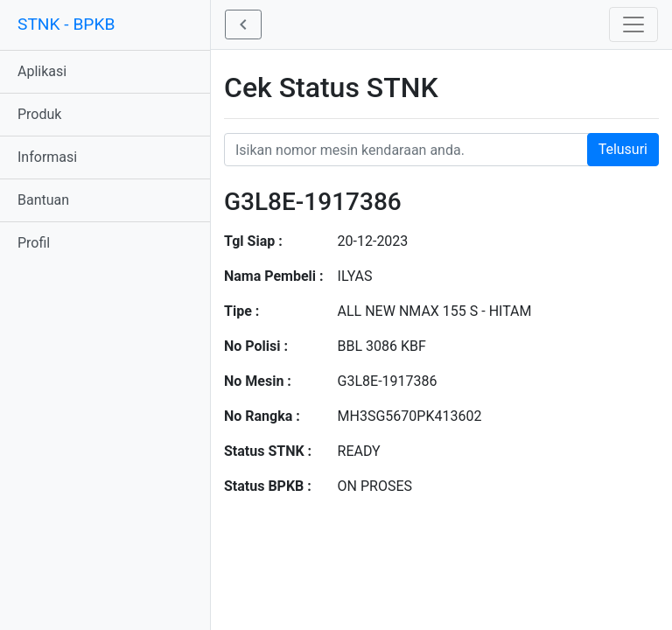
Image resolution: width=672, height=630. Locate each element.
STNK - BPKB (66, 24)
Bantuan (43, 200)
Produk (39, 114)
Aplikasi (42, 71)
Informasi (47, 157)
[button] (243, 24)
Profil (34, 243)
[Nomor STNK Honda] (441, 150)
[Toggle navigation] (633, 24)
